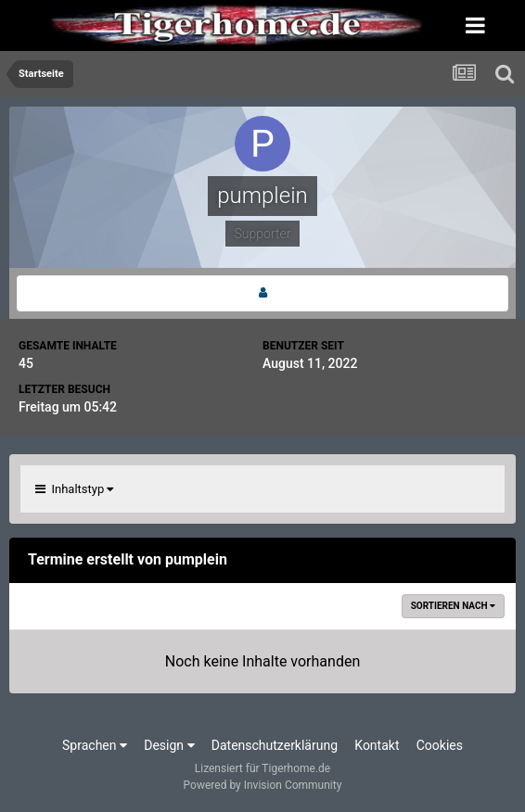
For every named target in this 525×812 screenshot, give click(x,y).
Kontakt (377, 745)
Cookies (440, 745)
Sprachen (95, 745)
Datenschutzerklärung (275, 745)
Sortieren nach (453, 606)
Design (169, 745)
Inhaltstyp (74, 489)
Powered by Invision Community (263, 785)
